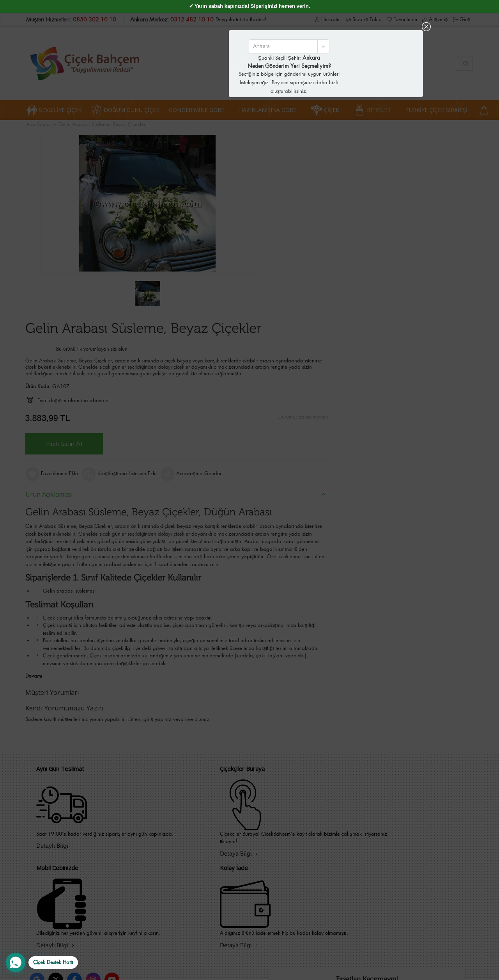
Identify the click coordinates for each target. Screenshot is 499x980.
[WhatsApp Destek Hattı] (42, 962)
